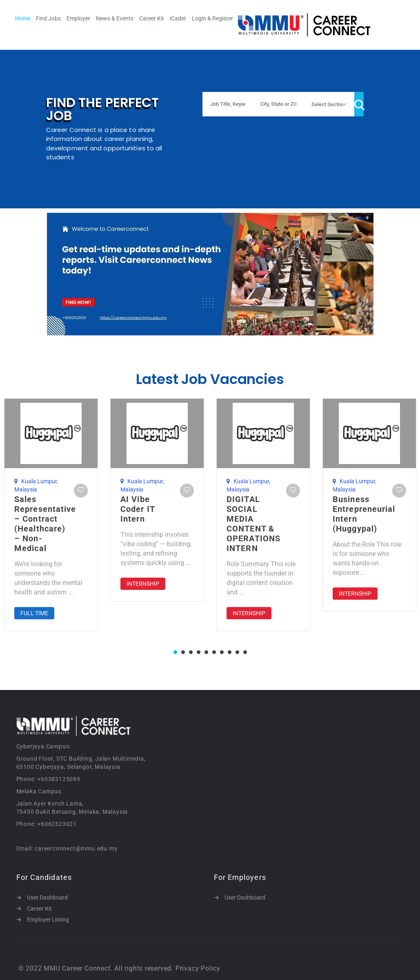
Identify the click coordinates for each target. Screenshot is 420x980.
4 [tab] (199, 652)
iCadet (178, 18)
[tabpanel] (157, 500)
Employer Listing (48, 920)
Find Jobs (48, 18)
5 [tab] (206, 652)
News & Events (115, 18)
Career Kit (152, 18)
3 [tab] (191, 652)
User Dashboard (47, 897)
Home (23, 18)
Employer (78, 18)
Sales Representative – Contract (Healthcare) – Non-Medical (45, 524)
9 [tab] (237, 652)
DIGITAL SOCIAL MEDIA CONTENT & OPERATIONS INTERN (253, 524)
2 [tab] (183, 652)
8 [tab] (230, 652)
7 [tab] (222, 652)
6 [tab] (214, 652)
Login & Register (212, 18)
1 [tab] (175, 652)
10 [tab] (245, 652)
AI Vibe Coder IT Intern (138, 509)
